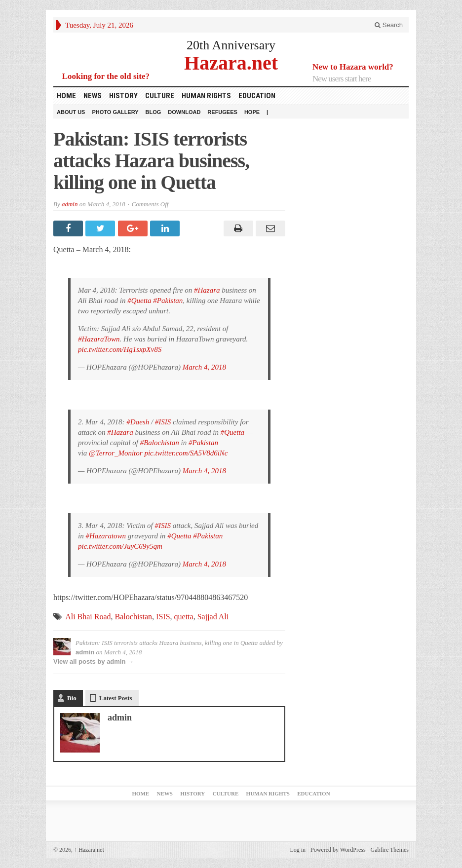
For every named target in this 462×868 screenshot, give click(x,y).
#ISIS (163, 422)
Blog (154, 112)
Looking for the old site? (106, 76)
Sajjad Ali (213, 617)
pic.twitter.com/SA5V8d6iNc (186, 453)
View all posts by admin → (94, 661)
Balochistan (134, 617)
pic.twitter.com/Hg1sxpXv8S (120, 349)
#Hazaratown (106, 536)
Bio (72, 698)
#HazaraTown (99, 339)
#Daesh (138, 422)
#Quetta (139, 301)
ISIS (163, 617)
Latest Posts (116, 698)
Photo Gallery (115, 112)
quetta (184, 617)
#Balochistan (160, 443)
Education (257, 96)
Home (66, 96)
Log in (298, 850)
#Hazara (207, 290)
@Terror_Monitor (116, 453)
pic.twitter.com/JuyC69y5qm (120, 546)
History (123, 96)
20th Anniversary (231, 45)
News (93, 96)
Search (389, 25)
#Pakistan (168, 301)
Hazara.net (231, 62)
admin (70, 204)
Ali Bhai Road (88, 617)
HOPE (252, 112)
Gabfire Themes (390, 850)
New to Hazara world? (353, 67)
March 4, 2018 (204, 367)
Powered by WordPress (338, 850)
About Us (71, 112)
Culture (160, 96)
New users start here (342, 79)
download (184, 112)
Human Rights (206, 96)
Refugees (222, 112)
